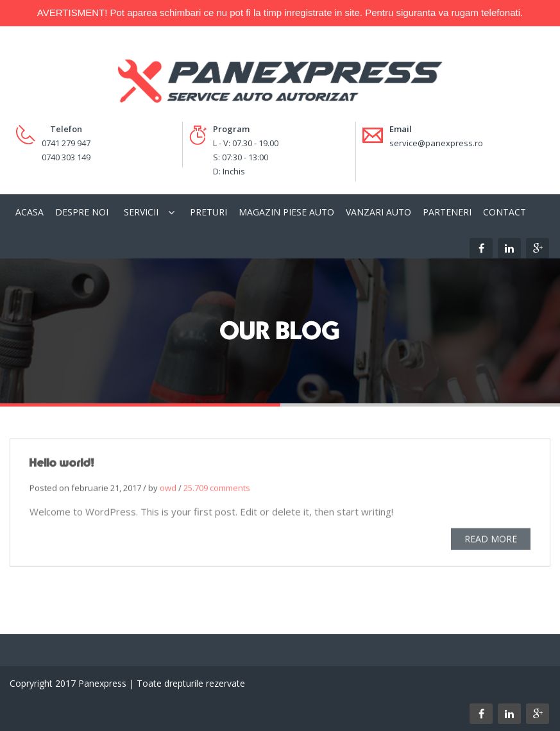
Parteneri (447, 212)
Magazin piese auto (286, 212)
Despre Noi (82, 212)
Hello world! (62, 464)
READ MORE (491, 540)
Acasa (30, 212)
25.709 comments (217, 489)
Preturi (208, 212)
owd (168, 489)
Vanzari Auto (378, 212)
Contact (505, 212)
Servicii (141, 212)
